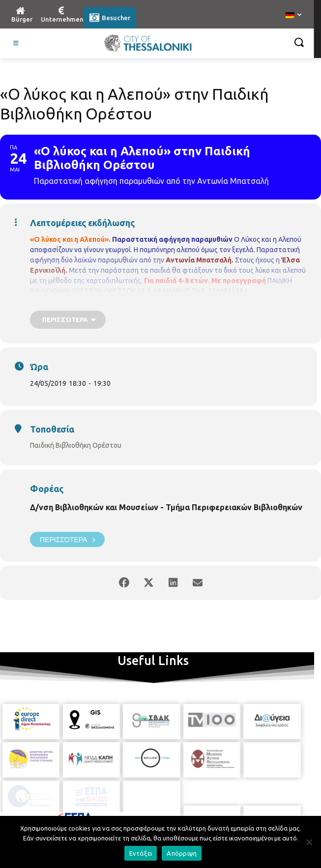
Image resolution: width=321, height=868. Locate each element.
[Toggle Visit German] (16, 43)
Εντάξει (141, 853)
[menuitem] (293, 16)
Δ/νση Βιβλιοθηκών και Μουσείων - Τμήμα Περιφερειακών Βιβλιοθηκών (166, 507)
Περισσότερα (67, 539)
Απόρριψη (182, 853)
